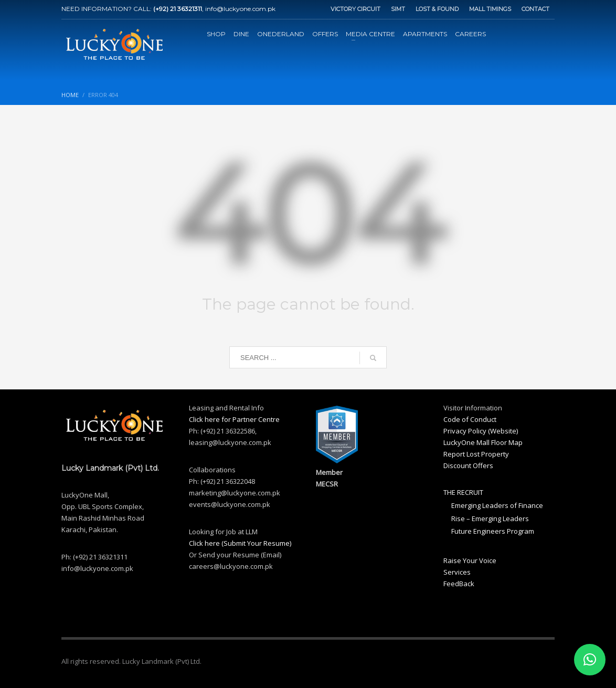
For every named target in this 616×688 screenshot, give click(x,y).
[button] (590, 660)
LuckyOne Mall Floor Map (483, 442)
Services (457, 572)
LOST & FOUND (437, 9)
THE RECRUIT (463, 492)
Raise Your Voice (470, 560)
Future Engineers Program (493, 531)
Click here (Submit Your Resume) (240, 543)
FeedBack (459, 584)
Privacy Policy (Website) (481, 431)
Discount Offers (468, 465)
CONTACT (535, 9)
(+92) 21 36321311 (178, 9)
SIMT (398, 9)
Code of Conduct (470, 419)
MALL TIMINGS (490, 9)
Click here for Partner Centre (234, 419)
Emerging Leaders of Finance (497, 505)
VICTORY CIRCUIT (355, 9)
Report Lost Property (476, 454)
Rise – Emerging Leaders (490, 518)
